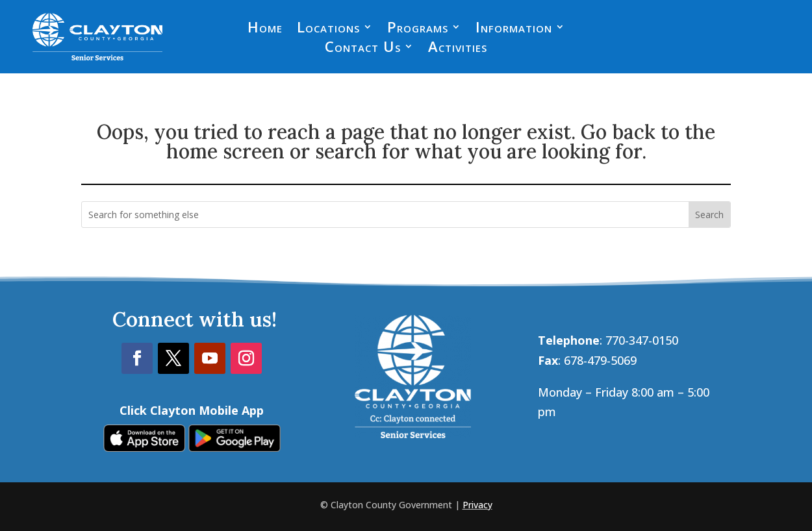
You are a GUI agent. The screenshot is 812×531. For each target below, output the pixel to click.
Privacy (477, 505)
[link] (144, 447)
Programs (418, 29)
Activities (458, 49)
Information (514, 29)
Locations (328, 29)
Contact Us (363, 49)
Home (265, 29)
